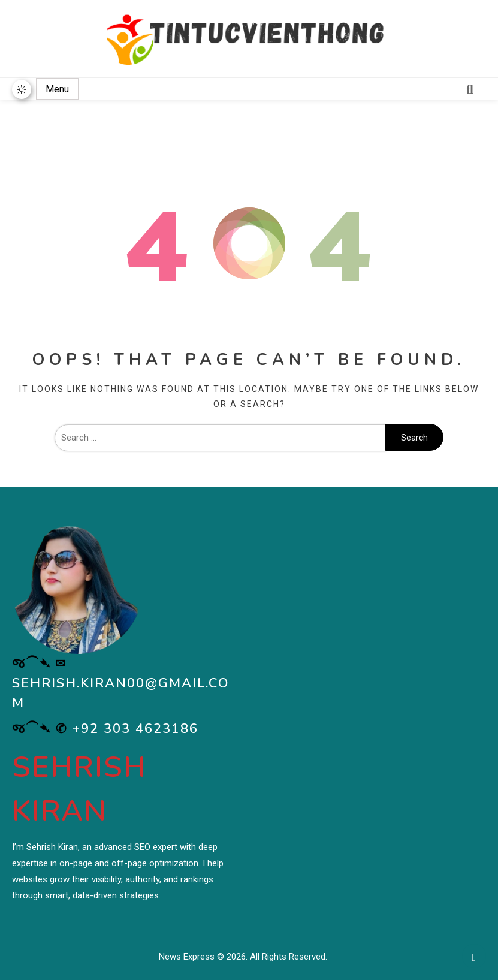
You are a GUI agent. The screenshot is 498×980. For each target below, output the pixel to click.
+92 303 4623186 (135, 729)
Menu (57, 89)
